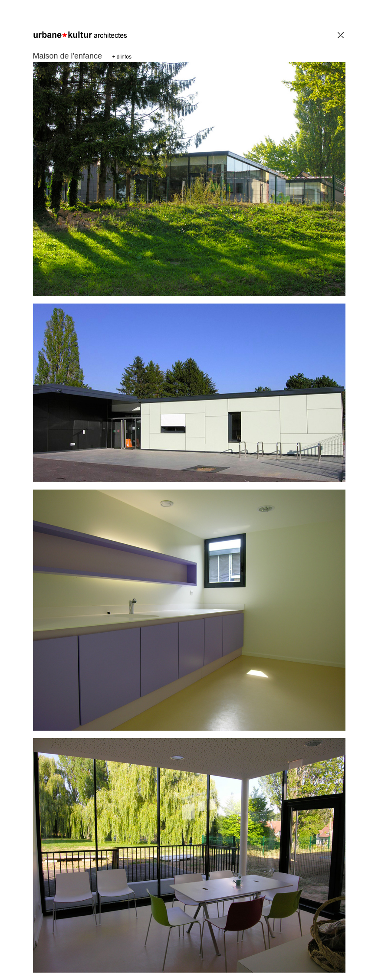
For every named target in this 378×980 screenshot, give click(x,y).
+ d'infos (122, 57)
